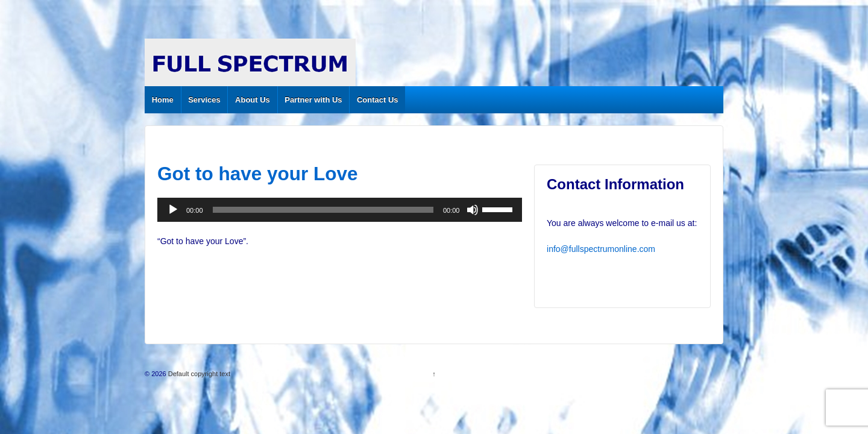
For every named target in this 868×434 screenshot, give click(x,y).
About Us (253, 100)
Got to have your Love (258, 174)
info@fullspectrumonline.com (601, 249)
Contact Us (378, 100)
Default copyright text (198, 374)
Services (204, 100)
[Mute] (473, 210)
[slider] (323, 210)
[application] (340, 210)
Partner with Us (313, 100)
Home (163, 100)
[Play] (173, 210)
